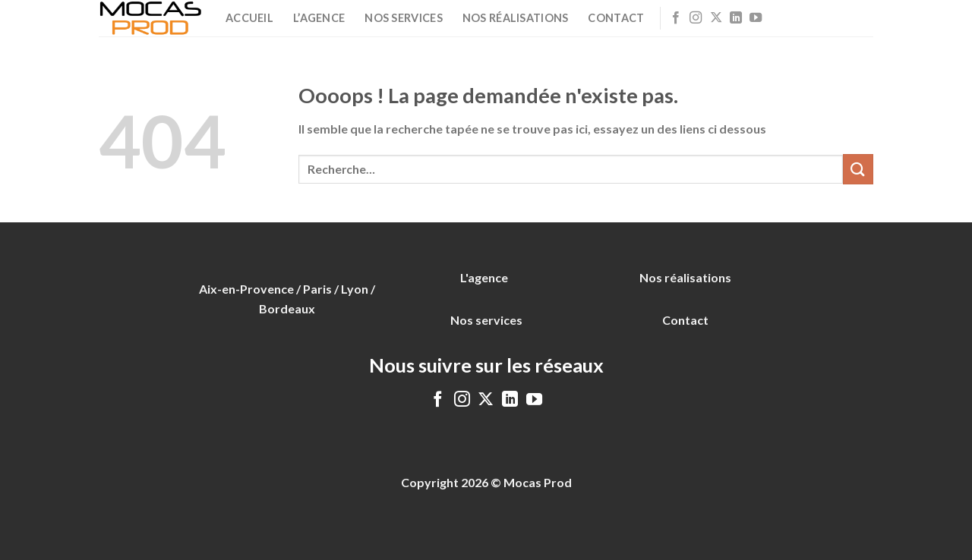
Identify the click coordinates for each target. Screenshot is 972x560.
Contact (616, 18)
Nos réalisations (516, 18)
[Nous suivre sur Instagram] (696, 18)
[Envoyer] (858, 169)
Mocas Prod (538, 482)
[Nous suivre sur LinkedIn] (736, 18)
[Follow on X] (716, 18)
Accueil (249, 18)
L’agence (319, 18)
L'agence (484, 277)
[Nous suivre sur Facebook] (676, 18)
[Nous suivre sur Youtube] (756, 18)
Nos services (403, 18)
